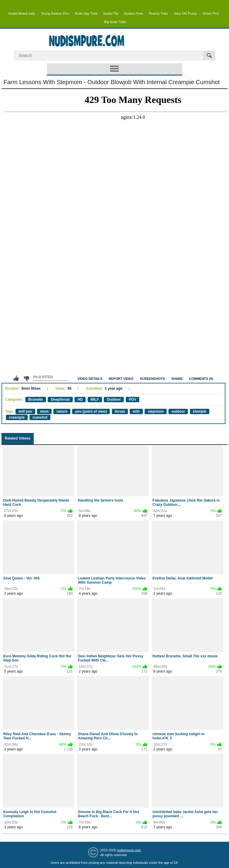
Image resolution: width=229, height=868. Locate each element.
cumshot (40, 417)
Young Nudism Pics (55, 13)
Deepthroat (60, 400)
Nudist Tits (111, 13)
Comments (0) (201, 379)
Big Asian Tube (115, 22)
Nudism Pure (134, 13)
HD (80, 400)
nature (62, 411)
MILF (95, 400)
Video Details (90, 379)
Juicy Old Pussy (185, 13)
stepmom (155, 411)
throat (120, 411)
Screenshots (152, 379)
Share (177, 379)
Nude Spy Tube (86, 13)
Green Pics (211, 13)
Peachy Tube (158, 13)
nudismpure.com (129, 850)
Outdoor (114, 400)
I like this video (16, 378)
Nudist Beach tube (22, 13)
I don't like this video (26, 378)
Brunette (36, 400)
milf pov (25, 411)
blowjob (200, 411)
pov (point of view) (91, 411)
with (136, 411)
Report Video (121, 379)
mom (44, 411)
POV (133, 400)
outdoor (178, 411)
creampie (17, 417)
